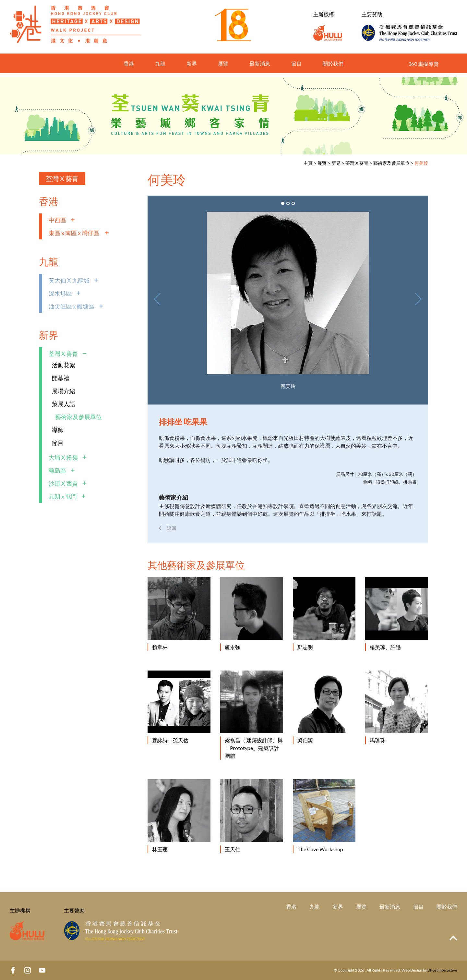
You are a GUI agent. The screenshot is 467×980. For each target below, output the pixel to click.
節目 (296, 68)
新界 (192, 68)
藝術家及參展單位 (391, 163)
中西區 (57, 220)
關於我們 (333, 68)
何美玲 (421, 163)
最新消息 (260, 68)
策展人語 (64, 404)
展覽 (223, 68)
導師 (58, 430)
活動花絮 (64, 365)
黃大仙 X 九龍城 (69, 280)
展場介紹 (64, 391)
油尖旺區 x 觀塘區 (72, 306)
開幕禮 (61, 378)
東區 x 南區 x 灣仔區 (74, 233)
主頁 (308, 163)
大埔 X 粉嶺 (63, 457)
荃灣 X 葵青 (357, 163)
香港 (129, 68)
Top (453, 938)
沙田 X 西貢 (63, 483)
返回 (172, 528)
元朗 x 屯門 (63, 496)
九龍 (160, 68)
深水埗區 (60, 293)
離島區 (57, 470)
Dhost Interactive (442, 970)
